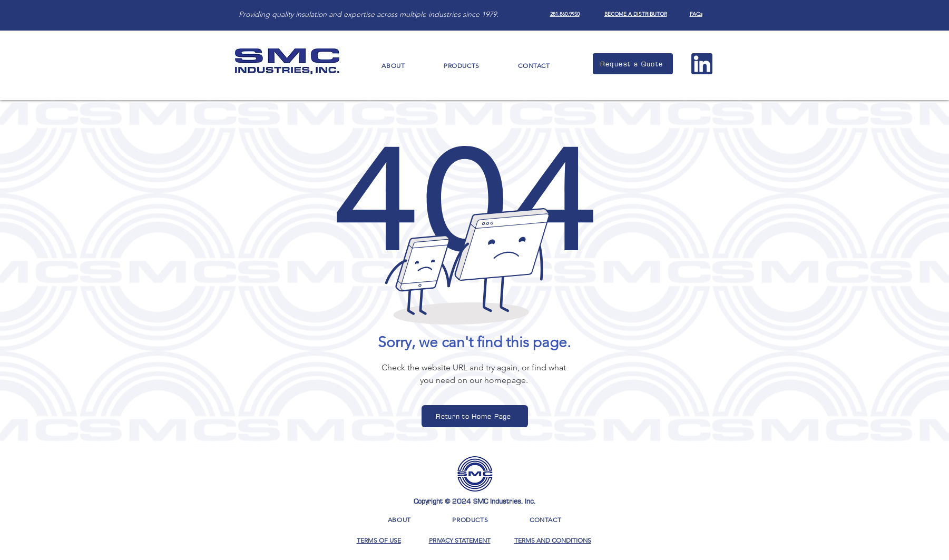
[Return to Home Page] (475, 416)
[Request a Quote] (633, 64)
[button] (394, 66)
